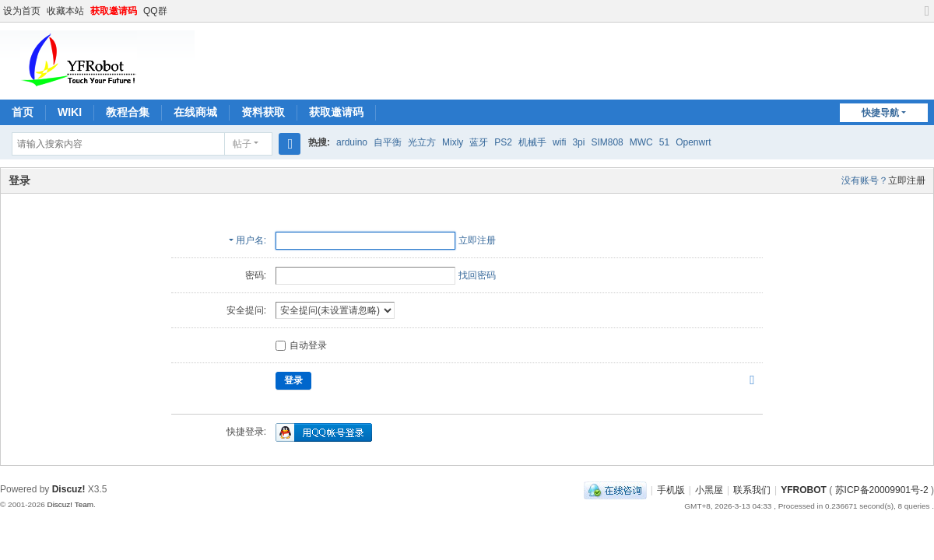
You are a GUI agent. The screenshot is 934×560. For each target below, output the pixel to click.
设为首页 (22, 11)
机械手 (532, 142)
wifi (559, 142)
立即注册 (907, 180)
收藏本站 (65, 11)
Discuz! (69, 489)
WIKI (70, 112)
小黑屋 (709, 490)
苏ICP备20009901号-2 (882, 490)
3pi (578, 142)
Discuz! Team (70, 504)
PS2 (503, 142)
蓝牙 (479, 142)
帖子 (242, 144)
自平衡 (388, 142)
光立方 (422, 142)
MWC (641, 142)
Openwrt (693, 142)
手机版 (671, 490)
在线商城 (195, 112)
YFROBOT (804, 490)
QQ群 (155, 11)
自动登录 (301, 345)
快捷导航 (880, 113)
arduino (352, 142)
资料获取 (263, 112)
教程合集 (128, 112)
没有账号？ (865, 180)
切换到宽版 (927, 17)
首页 (23, 112)
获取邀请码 (114, 11)
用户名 (250, 240)
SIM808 (607, 142)
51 (664, 142)
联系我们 (752, 490)
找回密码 (477, 275)
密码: (256, 275)
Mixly (453, 142)
